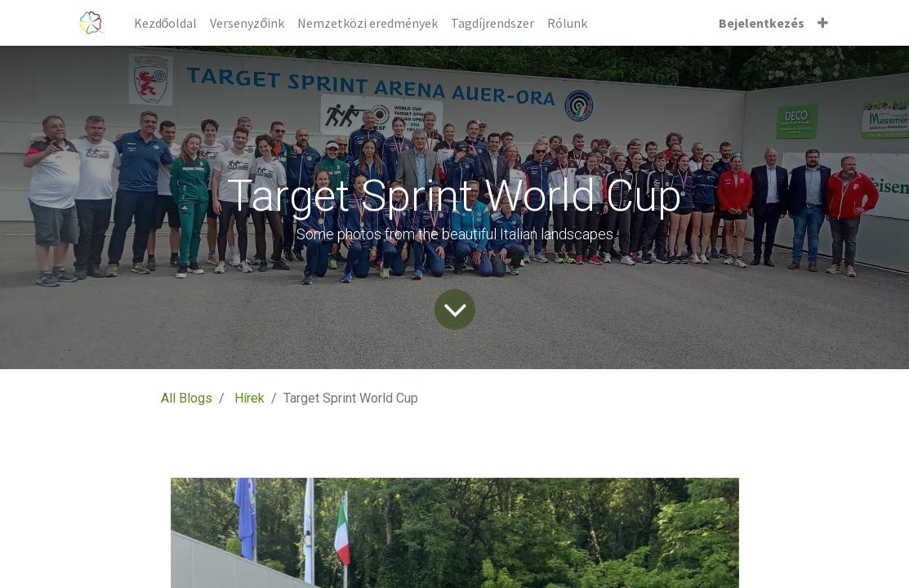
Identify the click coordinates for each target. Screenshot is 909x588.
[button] (823, 23)
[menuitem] (166, 23)
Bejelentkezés (762, 23)
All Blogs (187, 398)
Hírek (250, 398)
